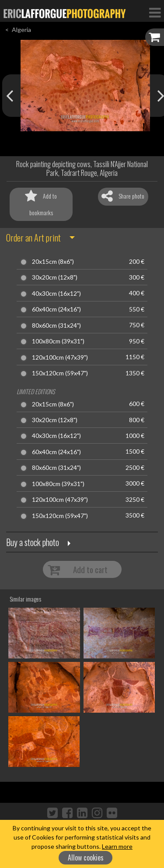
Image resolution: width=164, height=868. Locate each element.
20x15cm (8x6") (53, 262)
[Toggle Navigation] (155, 12)
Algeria (21, 30)
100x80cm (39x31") (58, 341)
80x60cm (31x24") (56, 325)
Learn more (117, 846)
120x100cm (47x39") (60, 357)
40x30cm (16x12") (56, 294)
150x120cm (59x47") (60, 373)
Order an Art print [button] (33, 238)
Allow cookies (86, 857)
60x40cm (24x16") (56, 309)
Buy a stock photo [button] (33, 542)
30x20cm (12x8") (55, 277)
